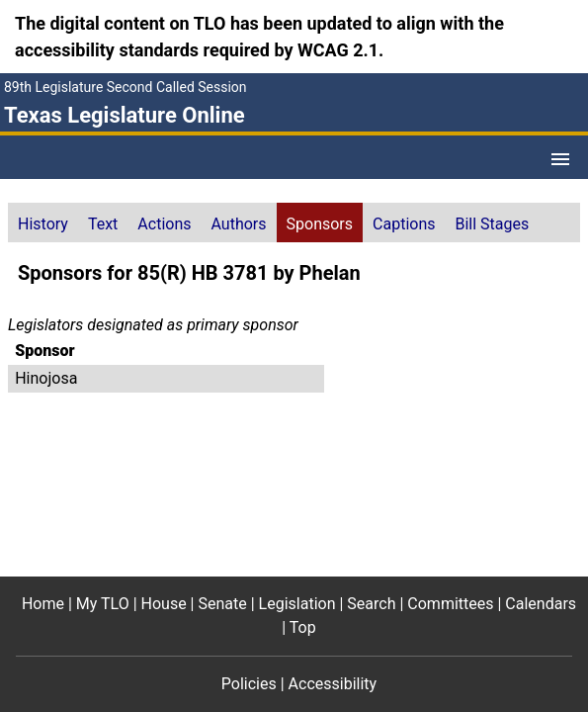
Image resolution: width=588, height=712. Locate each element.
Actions (164, 224)
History (43, 224)
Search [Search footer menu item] (371, 604)
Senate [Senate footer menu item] (222, 604)
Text (103, 224)
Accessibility (333, 684)
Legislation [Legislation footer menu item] (297, 604)
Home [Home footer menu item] (43, 604)
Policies (249, 684)
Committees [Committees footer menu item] (450, 604)
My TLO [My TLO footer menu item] (103, 604)
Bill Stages (493, 224)
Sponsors (320, 224)
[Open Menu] (560, 159)
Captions (404, 224)
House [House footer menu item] (164, 604)
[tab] (43, 222)
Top (303, 627)
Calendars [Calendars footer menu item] (541, 604)
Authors (239, 224)
